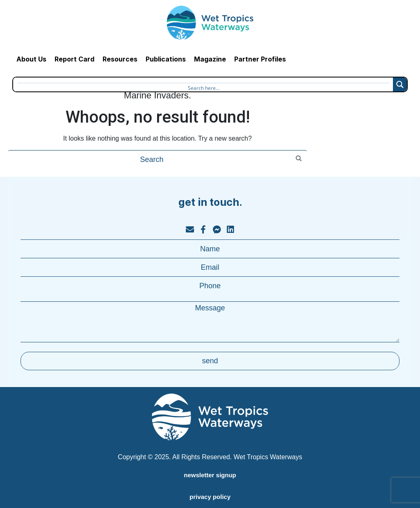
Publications (166, 59)
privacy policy (210, 497)
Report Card (74, 59)
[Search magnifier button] (400, 84)
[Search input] (203, 87)
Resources (120, 59)
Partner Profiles (260, 59)
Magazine (210, 59)
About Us (31, 59)
